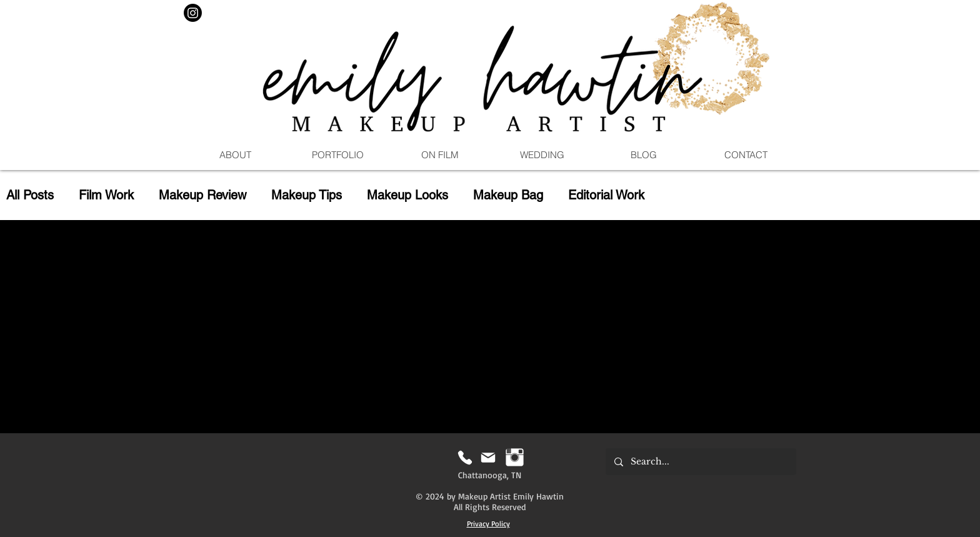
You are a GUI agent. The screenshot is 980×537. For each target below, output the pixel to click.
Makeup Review (202, 195)
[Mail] (488, 457)
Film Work (106, 195)
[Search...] (700, 462)
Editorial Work (606, 195)
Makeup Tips (307, 195)
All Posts (30, 195)
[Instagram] (193, 13)
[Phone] (465, 457)
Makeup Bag (508, 195)
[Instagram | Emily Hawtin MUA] (515, 457)
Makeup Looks (407, 195)
